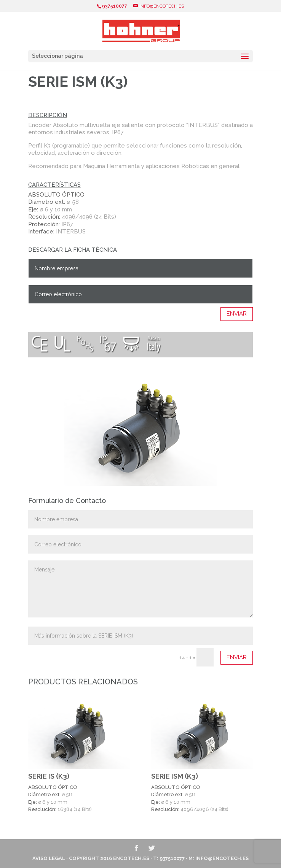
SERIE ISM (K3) (175, 776)
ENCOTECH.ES (131, 858)
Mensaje (140, 589)
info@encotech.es (222, 858)
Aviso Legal (49, 858)
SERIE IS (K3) (49, 776)
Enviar (237, 314)
